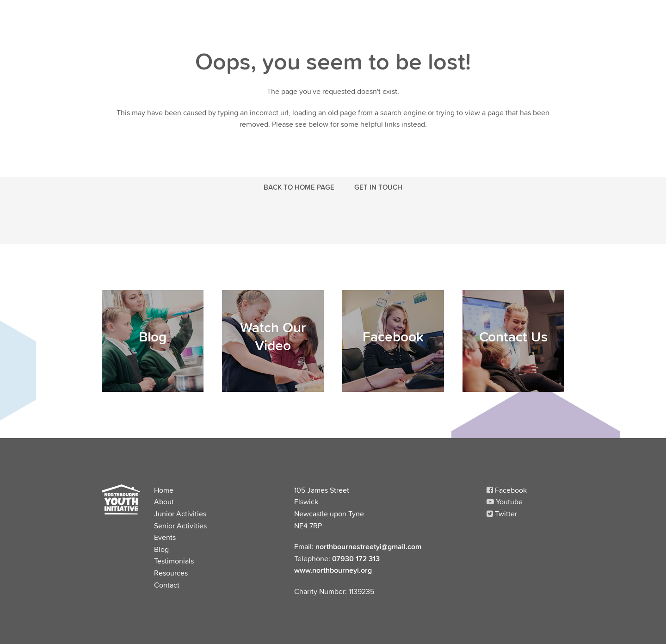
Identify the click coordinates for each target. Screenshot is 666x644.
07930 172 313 (356, 558)
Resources (171, 573)
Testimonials (174, 561)
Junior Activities (180, 514)
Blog (161, 549)
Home (164, 490)
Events (165, 537)
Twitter (502, 514)
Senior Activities (180, 526)
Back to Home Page (299, 187)
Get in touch (378, 187)
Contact (167, 585)
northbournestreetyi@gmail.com (368, 546)
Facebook (507, 490)
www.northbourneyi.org (333, 570)
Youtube (505, 502)
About (164, 502)
